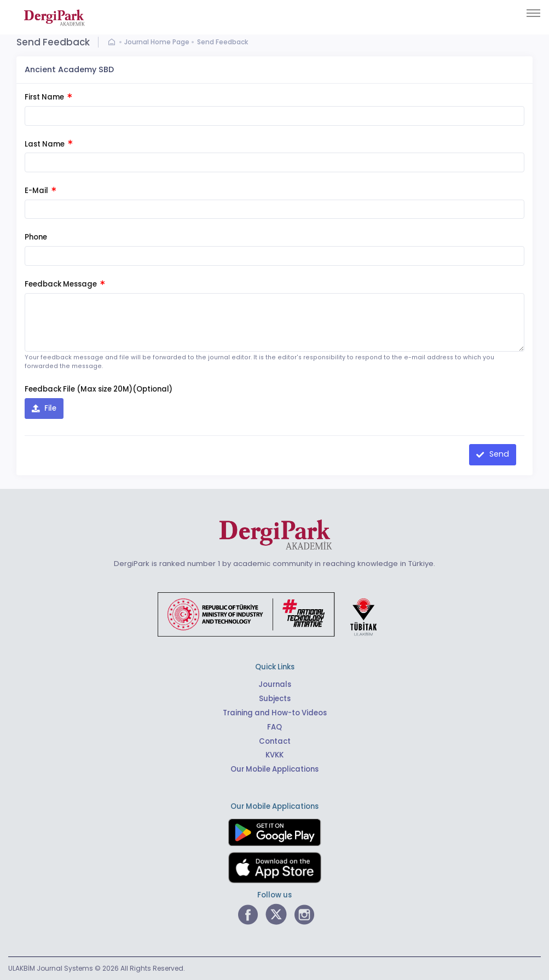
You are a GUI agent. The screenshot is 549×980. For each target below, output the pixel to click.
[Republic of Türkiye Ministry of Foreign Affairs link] (274, 613)
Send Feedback (223, 42)
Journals (275, 684)
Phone (36, 237)
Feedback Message (65, 284)
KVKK (274, 755)
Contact (275, 741)
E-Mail (40, 191)
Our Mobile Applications (274, 769)
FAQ (274, 727)
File (50, 408)
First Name (48, 97)
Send (498, 454)
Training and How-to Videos (275, 713)
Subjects (275, 699)
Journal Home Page (157, 42)
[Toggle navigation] (533, 13)
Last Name (48, 144)
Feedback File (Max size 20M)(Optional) (99, 389)
